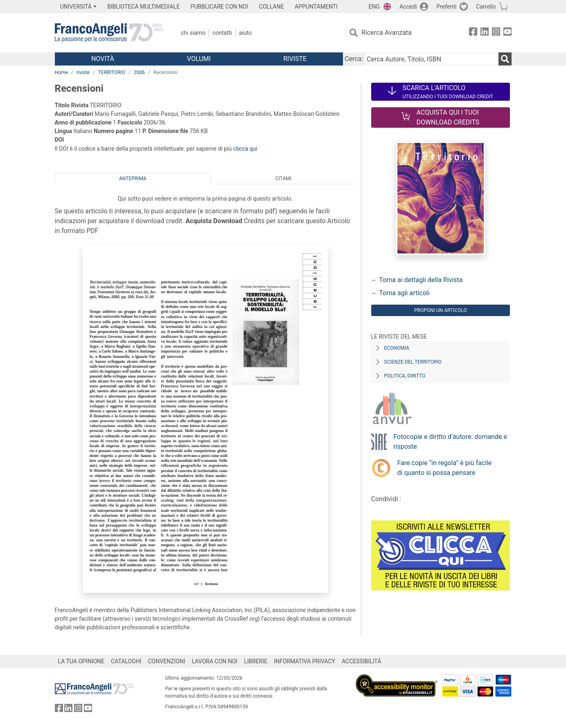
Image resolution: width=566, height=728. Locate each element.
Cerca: (354, 59)
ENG (374, 7)
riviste (83, 72)
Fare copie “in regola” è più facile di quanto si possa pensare (445, 468)
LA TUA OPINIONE (81, 661)
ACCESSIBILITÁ (361, 661)
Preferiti (446, 7)
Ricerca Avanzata (387, 33)
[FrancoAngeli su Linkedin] (485, 33)
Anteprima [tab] (133, 179)
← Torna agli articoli (400, 293)
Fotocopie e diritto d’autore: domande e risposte (450, 442)
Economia (397, 348)
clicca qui (245, 149)
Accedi (408, 7)
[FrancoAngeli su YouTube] (507, 33)
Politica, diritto (405, 376)
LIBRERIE (256, 661)
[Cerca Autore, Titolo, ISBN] (431, 59)
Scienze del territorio (413, 362)
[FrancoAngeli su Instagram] (496, 33)
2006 (139, 72)
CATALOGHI (126, 661)
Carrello (486, 7)
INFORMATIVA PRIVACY (304, 661)
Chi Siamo (193, 33)
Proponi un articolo (441, 310)
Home (61, 72)
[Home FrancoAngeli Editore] (109, 33)
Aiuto (245, 33)
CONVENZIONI (166, 661)
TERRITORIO (112, 72)
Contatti (222, 33)
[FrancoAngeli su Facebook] (473, 33)
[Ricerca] (505, 59)
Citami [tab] (283, 179)
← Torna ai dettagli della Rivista (417, 280)
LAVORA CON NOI (215, 661)
